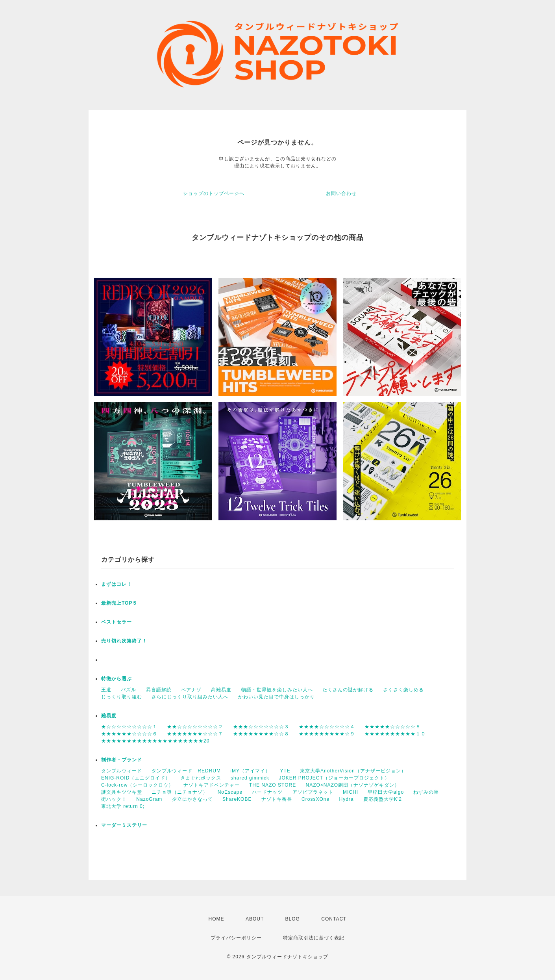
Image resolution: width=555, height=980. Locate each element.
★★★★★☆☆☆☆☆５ (393, 727)
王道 (106, 690)
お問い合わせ (341, 193)
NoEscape (230, 792)
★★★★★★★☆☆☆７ (195, 734)
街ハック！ (114, 799)
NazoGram (149, 799)
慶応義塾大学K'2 (383, 799)
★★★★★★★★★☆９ (327, 734)
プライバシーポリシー (236, 938)
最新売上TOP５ (119, 603)
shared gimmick (250, 778)
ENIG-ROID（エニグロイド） (136, 778)
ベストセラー (117, 622)
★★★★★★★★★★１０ (395, 734)
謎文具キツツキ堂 (122, 792)
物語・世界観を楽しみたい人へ (277, 690)
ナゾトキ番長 (277, 799)
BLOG (293, 919)
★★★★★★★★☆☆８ (261, 734)
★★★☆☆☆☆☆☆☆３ (261, 727)
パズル (129, 690)
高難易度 (221, 690)
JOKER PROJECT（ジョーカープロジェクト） (334, 778)
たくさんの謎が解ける (348, 690)
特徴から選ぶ (117, 679)
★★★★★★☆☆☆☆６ (129, 734)
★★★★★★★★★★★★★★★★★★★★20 (155, 741)
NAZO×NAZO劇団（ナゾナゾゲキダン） (353, 785)
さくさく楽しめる (403, 690)
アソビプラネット (313, 792)
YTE (285, 771)
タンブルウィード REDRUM (186, 771)
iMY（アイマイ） (250, 771)
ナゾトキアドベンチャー (212, 785)
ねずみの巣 (426, 792)
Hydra (346, 799)
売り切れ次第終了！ (124, 641)
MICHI (351, 792)
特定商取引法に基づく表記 (314, 938)
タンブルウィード (122, 771)
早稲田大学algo (386, 792)
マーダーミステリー (124, 825)
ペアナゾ (191, 690)
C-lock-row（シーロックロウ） (137, 785)
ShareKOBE (237, 799)
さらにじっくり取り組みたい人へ (190, 697)
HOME (216, 919)
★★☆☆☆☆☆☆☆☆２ (195, 727)
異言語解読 (159, 690)
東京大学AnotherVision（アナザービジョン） (353, 771)
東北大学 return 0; (123, 806)
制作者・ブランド (122, 760)
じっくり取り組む (122, 697)
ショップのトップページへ (214, 193)
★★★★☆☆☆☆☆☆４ (327, 727)
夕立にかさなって (192, 799)
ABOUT (255, 919)
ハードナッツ (267, 792)
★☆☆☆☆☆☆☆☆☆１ (129, 727)
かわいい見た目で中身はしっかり (277, 697)
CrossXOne (315, 799)
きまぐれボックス (201, 778)
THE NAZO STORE (273, 785)
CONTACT (334, 919)
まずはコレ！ (117, 584)
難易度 (109, 716)
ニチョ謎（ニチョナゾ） (180, 792)
